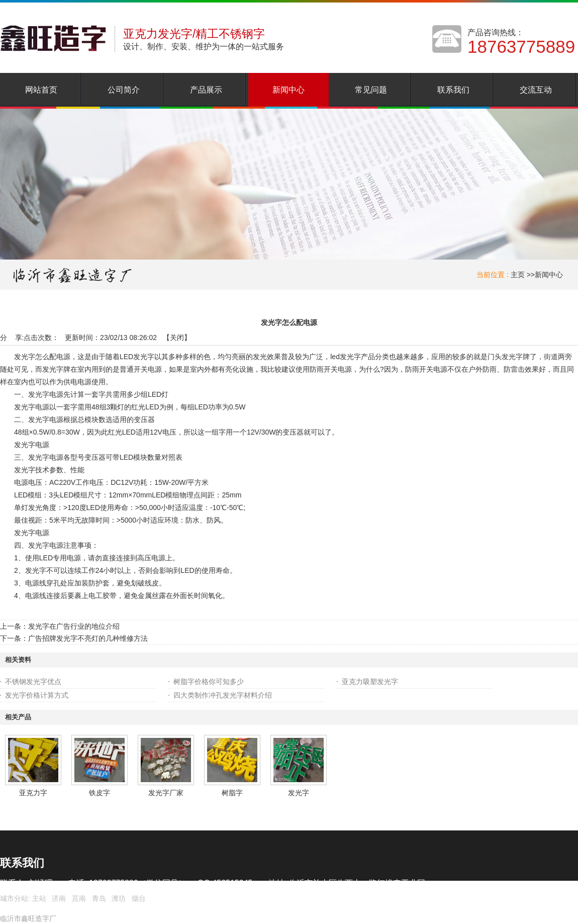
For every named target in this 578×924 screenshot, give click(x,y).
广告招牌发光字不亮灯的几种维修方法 (88, 638)
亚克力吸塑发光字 (370, 682)
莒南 (79, 898)
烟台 (139, 898)
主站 (38, 898)
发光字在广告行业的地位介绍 (74, 626)
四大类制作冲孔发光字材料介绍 (223, 695)
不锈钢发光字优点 (33, 682)
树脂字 (232, 793)
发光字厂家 (166, 793)
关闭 (177, 338)
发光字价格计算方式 (37, 695)
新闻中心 (549, 275)
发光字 (299, 793)
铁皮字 (100, 793)
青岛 (99, 898)
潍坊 (119, 898)
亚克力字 (33, 793)
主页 (518, 275)
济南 (59, 898)
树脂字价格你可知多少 (209, 682)
